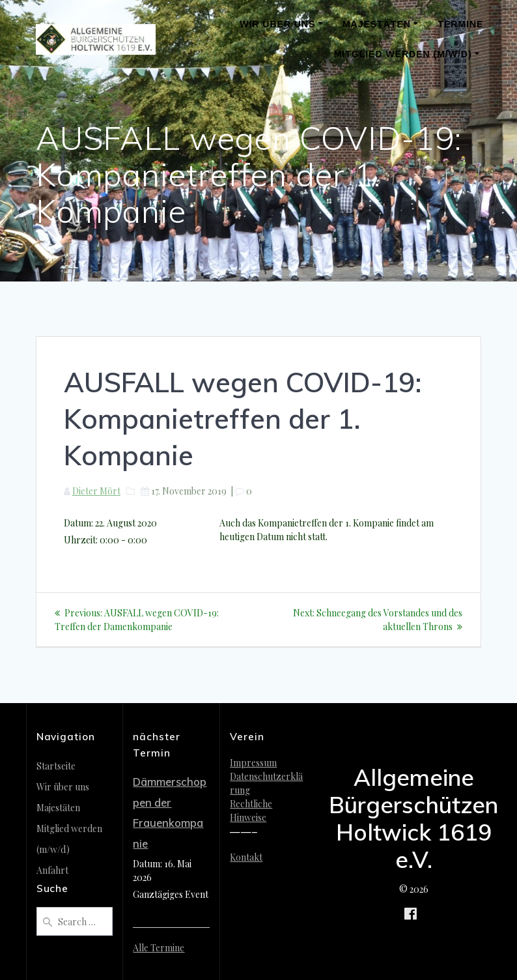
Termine (460, 24)
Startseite (56, 766)
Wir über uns (277, 24)
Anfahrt (52, 870)
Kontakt (246, 857)
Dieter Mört (96, 491)
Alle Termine (159, 948)
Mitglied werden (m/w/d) (403, 54)
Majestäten (377, 24)
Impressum (253, 763)
